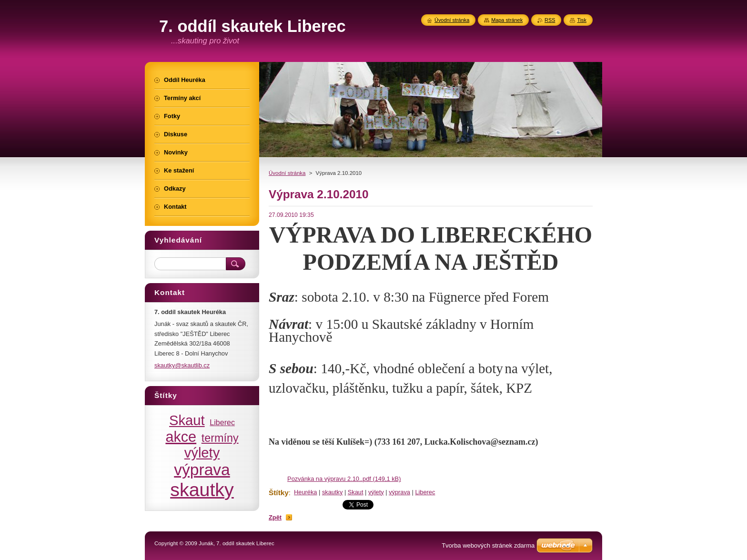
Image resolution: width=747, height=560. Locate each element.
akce (181, 437)
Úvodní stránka (287, 173)
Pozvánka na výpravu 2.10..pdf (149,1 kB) (344, 479)
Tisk (582, 20)
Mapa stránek (507, 20)
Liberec (425, 492)
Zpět (275, 517)
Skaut (356, 492)
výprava (399, 492)
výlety (376, 492)
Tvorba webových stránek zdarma (488, 545)
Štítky (279, 493)
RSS (550, 20)
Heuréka (305, 492)
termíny (220, 438)
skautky (332, 492)
